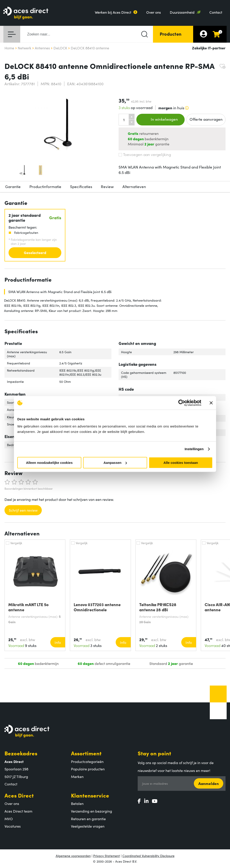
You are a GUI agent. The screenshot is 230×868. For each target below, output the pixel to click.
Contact (216, 12)
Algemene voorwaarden (73, 856)
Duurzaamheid (182, 12)
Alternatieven (134, 186)
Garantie (13, 186)
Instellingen (194, 449)
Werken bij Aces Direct (113, 12)
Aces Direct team (18, 811)
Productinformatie (45, 186)
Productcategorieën (87, 761)
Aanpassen (115, 463)
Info (58, 642)
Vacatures (13, 826)
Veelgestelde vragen (88, 826)
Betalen (77, 803)
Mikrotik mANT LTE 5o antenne (28, 607)
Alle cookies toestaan (181, 463)
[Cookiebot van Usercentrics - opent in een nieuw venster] (182, 403)
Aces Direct (19, 795)
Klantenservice (90, 795)
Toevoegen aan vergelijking (145, 154)
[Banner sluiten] (211, 403)
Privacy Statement (107, 856)
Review (107, 186)
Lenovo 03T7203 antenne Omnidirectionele (97, 607)
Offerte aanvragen (206, 119)
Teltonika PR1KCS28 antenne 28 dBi (158, 607)
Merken (77, 776)
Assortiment (86, 753)
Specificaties (81, 186)
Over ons (154, 12)
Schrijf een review (23, 510)
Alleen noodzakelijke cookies (49, 463)
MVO (9, 819)
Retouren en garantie (88, 819)
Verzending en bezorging (92, 811)
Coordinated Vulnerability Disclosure (148, 856)
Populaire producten (88, 769)
